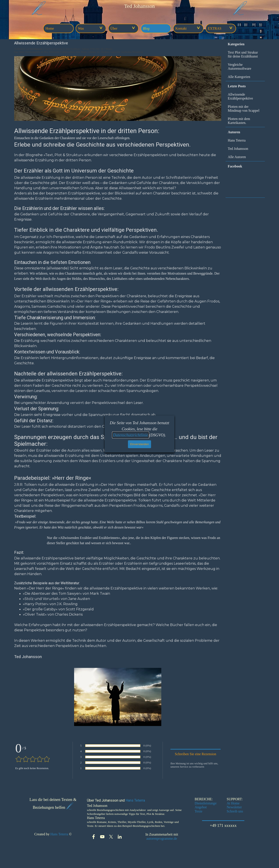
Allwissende (54, 52)
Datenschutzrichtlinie (131, 435)
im (42, 52)
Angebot (201, 807)
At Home (233, 803)
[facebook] (94, 837)
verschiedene (126, 52)
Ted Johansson (238, 149)
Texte (198, 811)
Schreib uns (235, 811)
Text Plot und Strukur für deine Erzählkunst (243, 54)
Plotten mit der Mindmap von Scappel (244, 109)
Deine (21, 52)
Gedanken (92, 52)
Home (50, 28)
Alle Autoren (237, 157)
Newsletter (234, 807)
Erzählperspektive (67, 52)
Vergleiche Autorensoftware (240, 67)
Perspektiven (138, 52)
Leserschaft (115, 52)
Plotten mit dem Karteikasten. (239, 121)
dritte (78, 52)
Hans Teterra (237, 140)
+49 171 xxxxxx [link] (223, 825)
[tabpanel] (139, 6)
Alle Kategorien (239, 77)
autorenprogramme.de (162, 838)
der (98, 52)
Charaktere (105, 52)
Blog (146, 28)
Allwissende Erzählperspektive (240, 96)
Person (84, 52)
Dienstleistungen (206, 803)
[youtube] (102, 837)
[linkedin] (120, 837)
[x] (111, 837)
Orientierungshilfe (32, 52)
